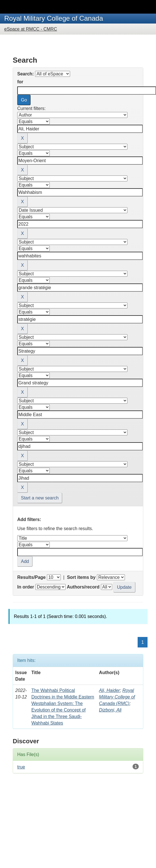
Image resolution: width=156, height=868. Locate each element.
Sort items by (81, 577)
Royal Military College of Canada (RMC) (117, 697)
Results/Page (31, 577)
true (21, 767)
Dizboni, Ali (110, 710)
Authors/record (83, 587)
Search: (26, 74)
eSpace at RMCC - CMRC (31, 29)
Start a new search (40, 498)
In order (26, 587)
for (20, 82)
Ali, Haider (109, 690)
